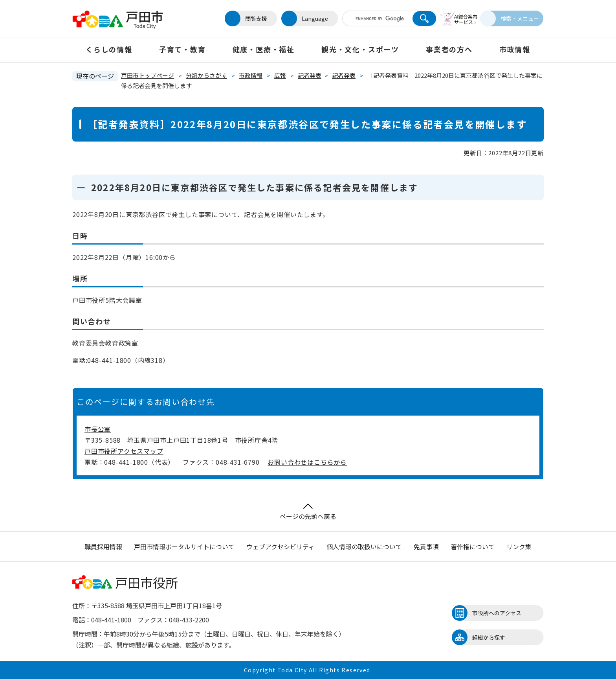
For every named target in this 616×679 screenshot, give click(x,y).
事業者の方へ (449, 49)
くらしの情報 (109, 49)
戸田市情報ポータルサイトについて (184, 547)
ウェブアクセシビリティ (280, 547)
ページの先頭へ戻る (308, 512)
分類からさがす (206, 75)
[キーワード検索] (372, 18)
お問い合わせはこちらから (307, 462)
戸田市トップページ (148, 75)
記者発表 (310, 75)
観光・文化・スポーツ (360, 49)
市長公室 (98, 429)
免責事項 (426, 547)
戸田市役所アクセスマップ (124, 451)
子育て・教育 (182, 49)
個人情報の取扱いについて (364, 547)
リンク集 (519, 547)
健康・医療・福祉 (264, 49)
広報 (280, 75)
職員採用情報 (103, 547)
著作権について (473, 547)
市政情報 (515, 49)
